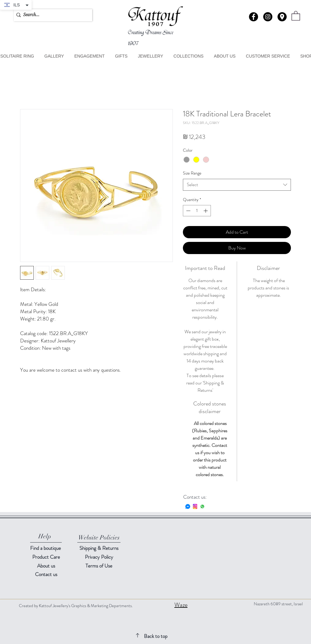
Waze (181, 605)
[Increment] (206, 211)
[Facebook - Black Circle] (253, 17)
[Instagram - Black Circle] (268, 17)
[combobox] (237, 185)
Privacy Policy (99, 557)
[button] (282, 17)
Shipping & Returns (99, 548)
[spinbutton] (197, 211)
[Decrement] (188, 211)
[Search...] (51, 15)
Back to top (156, 636)
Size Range (192, 173)
